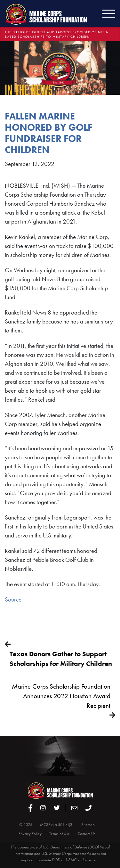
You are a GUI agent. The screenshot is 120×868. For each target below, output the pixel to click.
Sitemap (88, 825)
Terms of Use (60, 834)
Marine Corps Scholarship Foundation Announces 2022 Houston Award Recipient (61, 696)
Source (13, 599)
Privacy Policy (30, 834)
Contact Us (86, 834)
